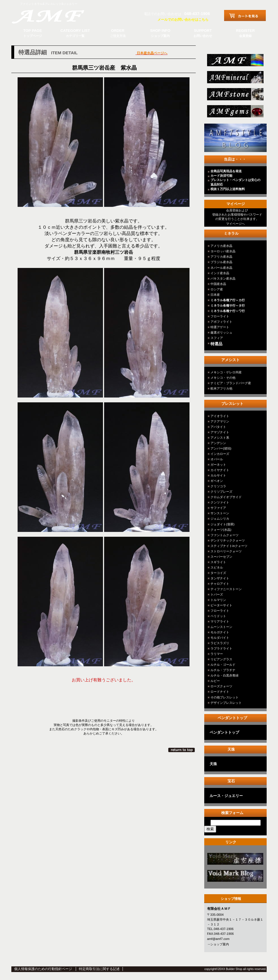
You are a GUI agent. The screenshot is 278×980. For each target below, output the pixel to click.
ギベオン (217, 481)
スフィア (217, 338)
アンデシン (218, 443)
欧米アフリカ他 (221, 388)
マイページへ (235, 224)
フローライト (220, 316)
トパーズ (217, 594)
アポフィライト (221, 322)
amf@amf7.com (218, 939)
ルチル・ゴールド (223, 665)
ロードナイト (220, 692)
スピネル (217, 567)
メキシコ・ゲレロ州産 (226, 372)
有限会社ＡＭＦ (54, 16)
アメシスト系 (220, 438)
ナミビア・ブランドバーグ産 (231, 383)
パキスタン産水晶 (223, 278)
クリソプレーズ (221, 492)
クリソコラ (218, 486)
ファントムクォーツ (225, 535)
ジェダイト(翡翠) (222, 524)
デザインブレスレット (226, 703)
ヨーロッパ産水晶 (223, 251)
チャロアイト (220, 584)
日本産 (215, 295)
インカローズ (220, 454)
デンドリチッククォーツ (228, 540)
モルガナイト (220, 632)
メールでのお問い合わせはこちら (183, 20)
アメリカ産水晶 (221, 246)
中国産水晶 (218, 284)
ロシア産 (217, 289)
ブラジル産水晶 (221, 262)
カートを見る (245, 15)
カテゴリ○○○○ (235, 861)
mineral (235, 79)
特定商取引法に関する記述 (99, 969)
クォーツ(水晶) (221, 530)
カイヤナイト (220, 470)
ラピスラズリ (220, 643)
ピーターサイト (221, 605)
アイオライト (220, 416)
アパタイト (218, 427)
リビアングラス (221, 659)
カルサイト (218, 475)
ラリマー (217, 654)
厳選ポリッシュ (221, 332)
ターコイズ (218, 573)
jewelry (235, 113)
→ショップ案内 (218, 944)
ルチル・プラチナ (223, 670)
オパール (217, 459)
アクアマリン (220, 421)
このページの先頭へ (182, 750)
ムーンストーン (221, 627)
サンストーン (220, 513)
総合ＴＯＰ (235, 62)
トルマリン (218, 600)
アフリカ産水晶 (221, 257)
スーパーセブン (221, 557)
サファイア (218, 508)
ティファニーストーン (226, 589)
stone (235, 96)
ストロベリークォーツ (226, 551)
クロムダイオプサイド (226, 497)
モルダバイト (220, 638)
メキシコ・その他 (223, 378)
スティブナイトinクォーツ (229, 546)
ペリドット (218, 616)
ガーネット (218, 465)
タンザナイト (220, 578)
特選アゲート (220, 327)
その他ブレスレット (225, 697)
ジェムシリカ (220, 519)
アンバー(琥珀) (221, 448)
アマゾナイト (220, 432)
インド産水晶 (220, 273)
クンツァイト (220, 502)
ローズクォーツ (221, 686)
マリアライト (220, 621)
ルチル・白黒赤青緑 (225, 675)
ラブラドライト (221, 648)
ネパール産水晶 (221, 268)
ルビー (215, 681)
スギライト (218, 562)
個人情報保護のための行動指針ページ (43, 969)
